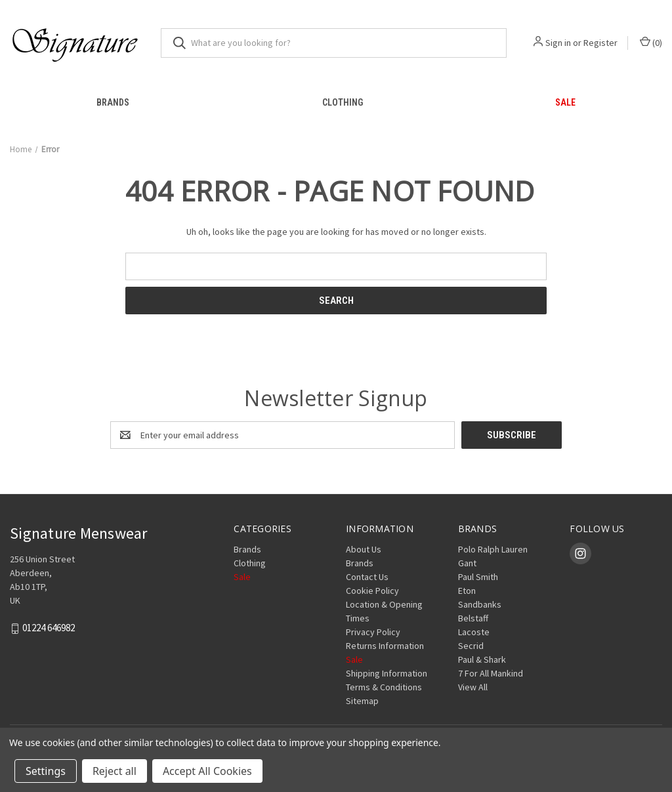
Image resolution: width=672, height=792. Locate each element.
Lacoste (474, 632)
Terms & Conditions (384, 687)
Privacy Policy (373, 632)
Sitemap (362, 701)
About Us (364, 549)
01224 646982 (49, 628)
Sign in (558, 43)
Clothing (343, 102)
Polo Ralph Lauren (493, 549)
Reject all (115, 771)
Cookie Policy (372, 591)
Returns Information (385, 646)
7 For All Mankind (491, 673)
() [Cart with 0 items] (651, 42)
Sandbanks (480, 604)
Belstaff (473, 618)
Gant (467, 563)
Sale (242, 577)
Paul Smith (478, 577)
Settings (46, 771)
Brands (113, 102)
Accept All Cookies (207, 771)
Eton (467, 591)
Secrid (471, 646)
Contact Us (367, 577)
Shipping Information (387, 673)
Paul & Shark (482, 659)
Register (600, 43)
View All (473, 687)
